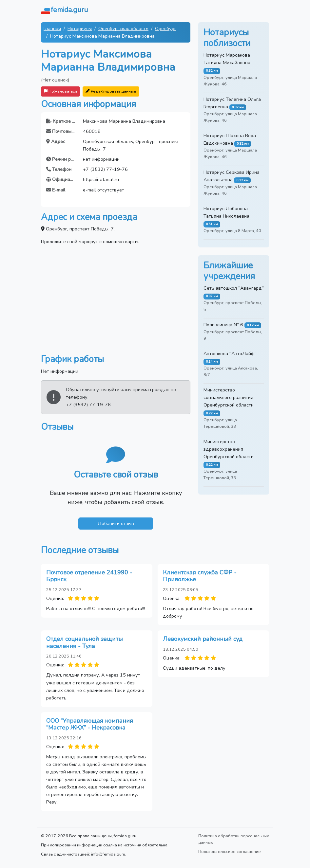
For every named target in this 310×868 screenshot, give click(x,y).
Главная (52, 28)
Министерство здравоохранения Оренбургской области (229, 449)
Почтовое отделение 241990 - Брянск (89, 576)
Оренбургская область (123, 28)
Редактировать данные (111, 91)
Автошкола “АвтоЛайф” (230, 353)
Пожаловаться (60, 91)
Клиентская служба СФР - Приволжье (200, 576)
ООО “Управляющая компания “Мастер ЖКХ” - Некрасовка (90, 724)
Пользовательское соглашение (230, 851)
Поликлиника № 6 (223, 325)
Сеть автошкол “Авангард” (234, 288)
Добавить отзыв (116, 523)
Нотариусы (80, 28)
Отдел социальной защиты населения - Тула (85, 642)
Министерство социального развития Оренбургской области (229, 397)
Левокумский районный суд (203, 639)
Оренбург (166, 28)
